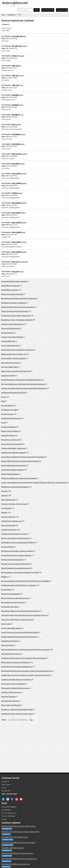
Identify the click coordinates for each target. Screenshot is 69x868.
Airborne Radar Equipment (10, 474)
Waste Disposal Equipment (10, 363)
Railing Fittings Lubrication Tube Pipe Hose (16, 371)
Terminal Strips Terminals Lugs (11, 521)
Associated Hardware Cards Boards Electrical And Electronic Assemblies (25, 581)
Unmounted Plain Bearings (10, 328)
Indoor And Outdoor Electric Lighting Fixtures (16, 620)
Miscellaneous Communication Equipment (15, 487)
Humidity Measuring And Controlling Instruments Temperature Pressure (25, 675)
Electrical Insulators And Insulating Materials (16, 555)
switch (18, 144)
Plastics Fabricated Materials (11, 705)
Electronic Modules (8, 547)
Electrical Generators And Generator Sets (15, 598)
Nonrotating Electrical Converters (12, 602)
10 (24, 720)
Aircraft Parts (48, 10)
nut (16, 66)
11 (26, 720)
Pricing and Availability (9, 807)
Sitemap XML (6, 791)
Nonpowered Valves (8, 376)
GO (37, 10)
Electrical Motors (7, 590)
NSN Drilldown (6, 810)
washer (18, 75)
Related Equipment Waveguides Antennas (15, 568)
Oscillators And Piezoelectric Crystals (14, 534)
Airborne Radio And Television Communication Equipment (20, 461)
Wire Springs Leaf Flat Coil (10, 440)
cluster (18, 271)
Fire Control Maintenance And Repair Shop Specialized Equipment (23, 384)
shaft (18, 232)
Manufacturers (11, 15)
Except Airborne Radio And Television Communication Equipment (23, 457)
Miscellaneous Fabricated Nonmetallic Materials (17, 709)
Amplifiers (4, 577)
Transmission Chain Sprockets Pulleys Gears (16, 316)
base (19, 36)
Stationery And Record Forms (11, 692)
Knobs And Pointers (8, 435)
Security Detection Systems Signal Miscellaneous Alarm (20, 632)
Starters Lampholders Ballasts (11, 628)
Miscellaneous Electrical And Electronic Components (19, 585)
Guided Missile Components (10, 286)
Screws (4, 397)
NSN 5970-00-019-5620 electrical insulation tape (17, 853)
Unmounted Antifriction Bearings (12, 324)
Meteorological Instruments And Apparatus (16, 662)
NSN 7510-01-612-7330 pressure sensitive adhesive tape (20, 832)
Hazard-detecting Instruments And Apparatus (17, 667)
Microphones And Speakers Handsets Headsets (17, 551)
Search (4, 819)
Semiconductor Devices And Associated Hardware (18, 542)
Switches (4, 512)
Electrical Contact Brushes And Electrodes (15, 564)
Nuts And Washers (7, 405)
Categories (62, 10)
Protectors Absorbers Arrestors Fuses (14, 504)
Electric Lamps (6, 624)
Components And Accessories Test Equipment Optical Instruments (24, 658)
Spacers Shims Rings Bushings (11, 444)
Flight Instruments (7, 645)
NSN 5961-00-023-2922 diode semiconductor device (19, 826)
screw (17, 85)
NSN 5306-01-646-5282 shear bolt (13, 848)
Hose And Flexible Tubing (10, 367)
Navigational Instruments (10, 641)
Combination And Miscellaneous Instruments (16, 680)
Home (3, 15)
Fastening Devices (7, 414)
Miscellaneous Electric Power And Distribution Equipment (20, 611)
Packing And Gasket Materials (11, 418)
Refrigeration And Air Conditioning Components (17, 350)
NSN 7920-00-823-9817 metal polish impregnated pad (19, 859)
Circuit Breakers (7, 508)
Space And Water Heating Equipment (14, 358)
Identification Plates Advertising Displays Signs (17, 714)
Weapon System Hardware (10, 431)
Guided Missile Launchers (10, 290)
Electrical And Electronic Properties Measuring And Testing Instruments (25, 650)
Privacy (4, 788)
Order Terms (6, 785)
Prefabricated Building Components (13, 448)
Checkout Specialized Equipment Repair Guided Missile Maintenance (24, 388)
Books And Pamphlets (8, 697)
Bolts (3, 401)
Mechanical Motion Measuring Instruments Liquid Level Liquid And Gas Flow (26, 671)
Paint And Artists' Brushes (10, 701)
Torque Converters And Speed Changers (15, 311)
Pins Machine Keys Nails (9, 410)
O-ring (3, 423)
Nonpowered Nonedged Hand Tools (13, 393)
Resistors (4, 491)
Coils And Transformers (9, 530)
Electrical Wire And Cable (9, 607)
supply (18, 56)
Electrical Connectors (8, 517)
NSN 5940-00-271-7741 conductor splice (15, 837)
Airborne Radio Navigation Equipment (14, 465)
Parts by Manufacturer (9, 813)
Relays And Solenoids (8, 525)
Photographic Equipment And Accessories (15, 688)
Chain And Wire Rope (8, 341)
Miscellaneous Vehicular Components (14, 303)
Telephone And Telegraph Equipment (14, 453)
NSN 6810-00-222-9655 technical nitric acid (16, 864)
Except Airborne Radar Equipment (12, 470)
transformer (20, 262)
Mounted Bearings (7, 333)
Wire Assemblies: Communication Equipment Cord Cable (20, 572)
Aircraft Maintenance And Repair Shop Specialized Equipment (21, 380)
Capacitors (5, 495)
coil (17, 95)
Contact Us (5, 781)
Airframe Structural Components (12, 294)
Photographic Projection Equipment (13, 684)
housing (19, 134)
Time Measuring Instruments (11, 654)
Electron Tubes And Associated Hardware (15, 538)
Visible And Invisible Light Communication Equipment (19, 478)
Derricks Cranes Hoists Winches (12, 337)
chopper (20, 154)
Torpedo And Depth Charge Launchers (14, 281)
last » (31, 720)
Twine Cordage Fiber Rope (10, 346)
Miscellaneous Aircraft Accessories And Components (19, 298)
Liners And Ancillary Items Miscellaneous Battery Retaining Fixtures (24, 615)
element (19, 242)
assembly (16, 124)
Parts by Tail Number (9, 816)
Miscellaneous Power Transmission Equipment (17, 320)
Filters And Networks (8, 500)
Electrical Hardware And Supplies (12, 560)
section (19, 46)
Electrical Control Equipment (11, 594)
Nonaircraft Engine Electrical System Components (18, 307)
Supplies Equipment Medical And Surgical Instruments (19, 637)
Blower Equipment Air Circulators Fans (14, 354)
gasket (19, 174)
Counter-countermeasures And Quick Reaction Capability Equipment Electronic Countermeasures (34, 482)
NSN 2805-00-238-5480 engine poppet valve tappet (19, 843)
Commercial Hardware (8, 427)
